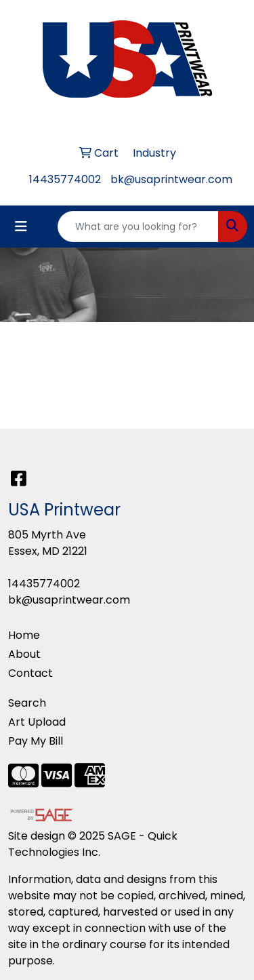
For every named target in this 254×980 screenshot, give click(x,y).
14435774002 (65, 179)
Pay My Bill (36, 741)
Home (24, 635)
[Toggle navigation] (21, 227)
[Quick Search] (138, 227)
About (24, 654)
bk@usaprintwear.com (171, 179)
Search (27, 703)
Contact (30, 673)
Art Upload (37, 722)
